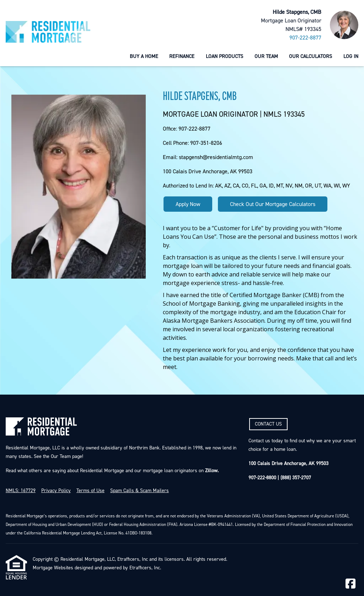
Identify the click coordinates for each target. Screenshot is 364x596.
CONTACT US (268, 424)
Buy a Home (144, 56)
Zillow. (211, 471)
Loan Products (224, 56)
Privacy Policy (56, 491)
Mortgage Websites (53, 568)
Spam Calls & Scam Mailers (140, 491)
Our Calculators (311, 56)
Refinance (182, 56)
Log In (351, 56)
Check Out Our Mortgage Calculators (273, 204)
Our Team (266, 56)
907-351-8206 (206, 143)
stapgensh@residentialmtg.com (216, 157)
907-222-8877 (305, 38)
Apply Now (188, 204)
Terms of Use (90, 491)
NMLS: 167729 (21, 491)
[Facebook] (350, 584)
